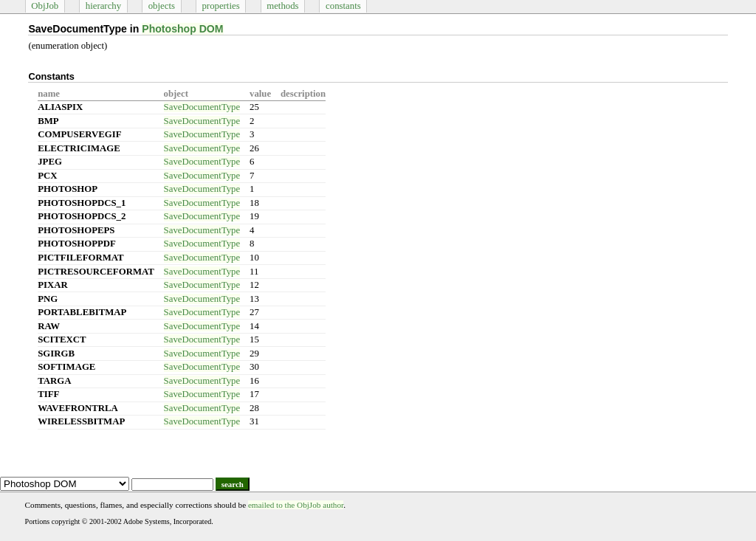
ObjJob (45, 6)
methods (282, 6)
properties (220, 6)
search (233, 484)
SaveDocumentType (202, 107)
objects (162, 6)
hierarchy (103, 6)
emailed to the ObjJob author (296, 505)
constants (343, 6)
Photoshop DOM (182, 29)
